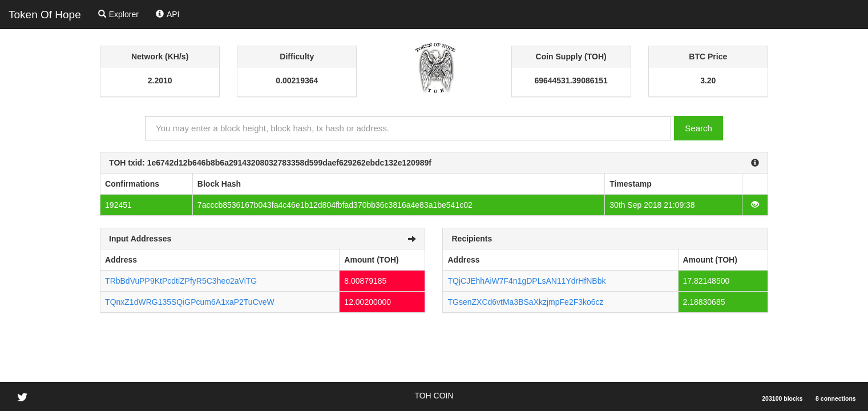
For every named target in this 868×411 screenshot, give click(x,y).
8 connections (836, 398)
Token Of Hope (45, 15)
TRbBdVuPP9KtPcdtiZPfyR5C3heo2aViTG (181, 281)
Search (699, 128)
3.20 (708, 80)
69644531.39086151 (571, 80)
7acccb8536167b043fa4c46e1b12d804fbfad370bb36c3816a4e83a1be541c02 (335, 205)
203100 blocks (782, 398)
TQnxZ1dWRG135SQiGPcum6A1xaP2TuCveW (190, 302)
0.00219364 (297, 80)
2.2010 (160, 80)
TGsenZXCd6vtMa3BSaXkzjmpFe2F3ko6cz (525, 302)
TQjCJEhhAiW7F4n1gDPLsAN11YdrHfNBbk (526, 281)
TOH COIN (434, 396)
